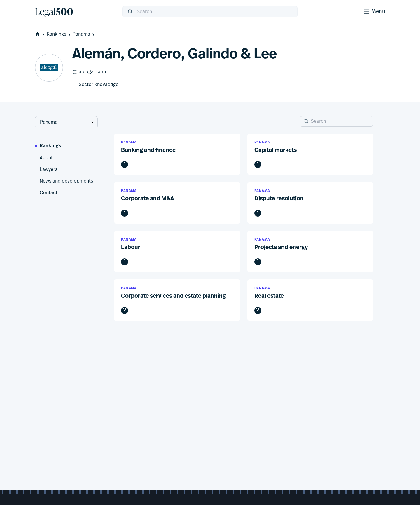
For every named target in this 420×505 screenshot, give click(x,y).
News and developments (66, 181)
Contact (49, 193)
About (46, 158)
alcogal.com (89, 72)
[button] (177, 154)
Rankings (59, 34)
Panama (84, 34)
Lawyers (49, 169)
